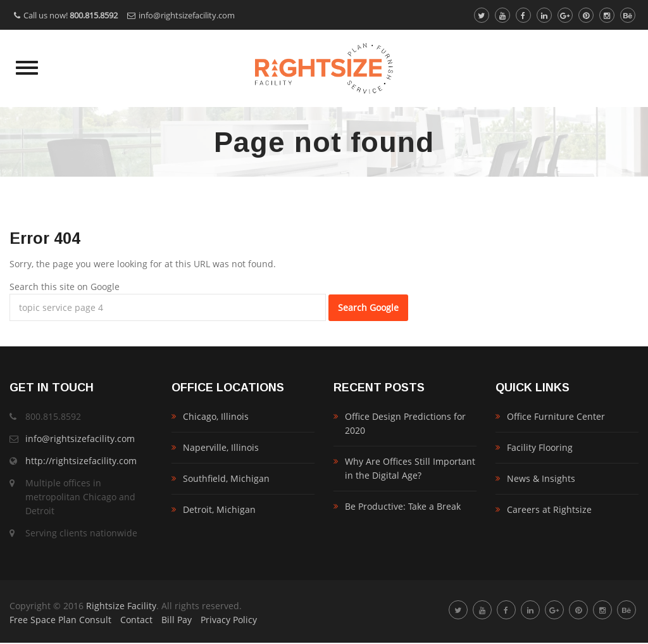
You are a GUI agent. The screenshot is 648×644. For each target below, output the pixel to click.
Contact (136, 620)
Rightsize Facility (121, 606)
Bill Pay (177, 620)
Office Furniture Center (556, 416)
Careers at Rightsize (549, 509)
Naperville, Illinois (221, 447)
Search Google (368, 307)
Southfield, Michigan (226, 478)
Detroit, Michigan (219, 509)
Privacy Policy (229, 620)
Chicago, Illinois (216, 416)
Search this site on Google (65, 287)
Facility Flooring (540, 447)
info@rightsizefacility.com (187, 15)
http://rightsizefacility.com (81, 461)
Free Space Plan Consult (60, 620)
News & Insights (541, 478)
